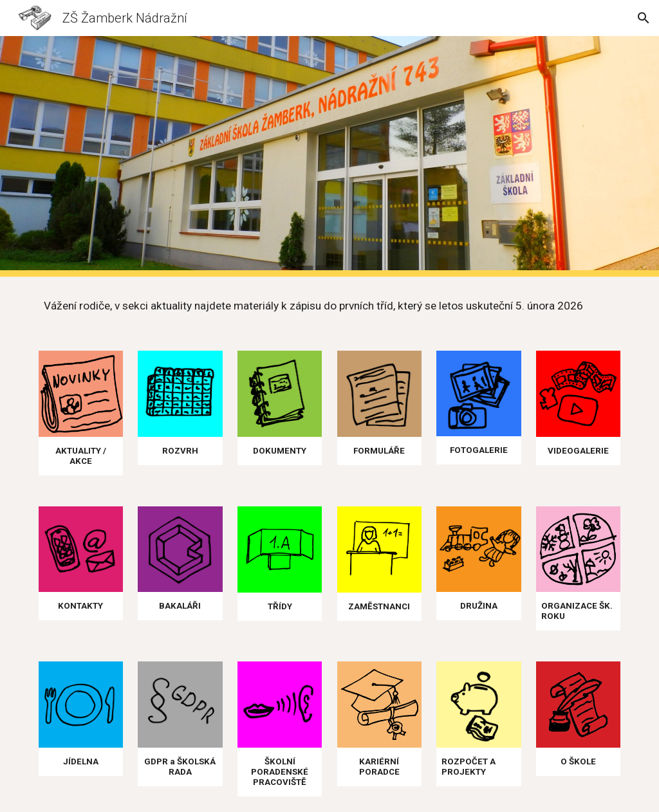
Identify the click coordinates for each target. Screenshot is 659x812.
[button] (644, 18)
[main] (330, 306)
